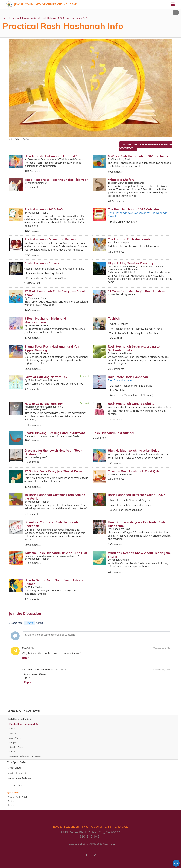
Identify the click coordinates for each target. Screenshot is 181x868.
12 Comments (33, 487)
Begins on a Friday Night (123, 222)
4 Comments (32, 389)
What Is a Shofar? (121, 180)
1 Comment (99, 438)
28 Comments (116, 479)
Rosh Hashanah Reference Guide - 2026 (137, 495)
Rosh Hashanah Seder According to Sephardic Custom (134, 348)
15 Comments (116, 252)
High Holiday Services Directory (131, 263)
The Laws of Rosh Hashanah (129, 239)
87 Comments (33, 425)
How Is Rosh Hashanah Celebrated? (50, 156)
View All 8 (116, 338)
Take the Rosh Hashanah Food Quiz (134, 471)
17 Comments (33, 338)
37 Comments (33, 255)
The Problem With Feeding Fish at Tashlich (134, 334)
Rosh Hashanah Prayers (42, 263)
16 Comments (33, 231)
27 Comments (33, 563)
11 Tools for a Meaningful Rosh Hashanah (138, 291)
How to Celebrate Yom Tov (43, 404)
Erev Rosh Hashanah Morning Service (131, 386)
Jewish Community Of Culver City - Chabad (46, 4)
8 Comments (115, 172)
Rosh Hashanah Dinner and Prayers (50, 239)
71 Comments (116, 420)
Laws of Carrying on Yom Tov (46, 377)
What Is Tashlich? (119, 324)
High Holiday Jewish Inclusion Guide (134, 450)
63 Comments (116, 201)
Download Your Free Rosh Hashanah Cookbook (146, 146)
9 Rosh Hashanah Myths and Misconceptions (45, 320)
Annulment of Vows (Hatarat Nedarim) (131, 395)
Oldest (40, 623)
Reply (26, 658)
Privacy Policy (109, 844)
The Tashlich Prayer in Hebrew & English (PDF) (136, 329)
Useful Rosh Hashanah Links (126, 510)
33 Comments (116, 369)
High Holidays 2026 (52, 18)
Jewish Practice (11, 18)
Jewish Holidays (30, 18)
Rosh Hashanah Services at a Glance (47, 278)
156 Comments (33, 172)
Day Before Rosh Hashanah (128, 377)
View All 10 (33, 283)
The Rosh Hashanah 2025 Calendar (134, 209)
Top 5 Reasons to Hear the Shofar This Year (56, 180)
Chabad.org (83, 844)
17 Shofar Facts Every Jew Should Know (53, 471)
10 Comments (33, 440)
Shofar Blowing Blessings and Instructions (55, 433)
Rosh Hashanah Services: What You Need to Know (55, 269)
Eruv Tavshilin (117, 391)
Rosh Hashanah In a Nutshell (113, 433)
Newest (30, 623)
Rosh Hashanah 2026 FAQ (43, 209)
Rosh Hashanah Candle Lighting (131, 404)
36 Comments (33, 311)
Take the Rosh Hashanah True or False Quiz (56, 553)
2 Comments (32, 187)
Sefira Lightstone (22, 139)
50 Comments (33, 545)
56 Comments (33, 369)
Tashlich (114, 318)
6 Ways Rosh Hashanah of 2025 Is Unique (138, 156)
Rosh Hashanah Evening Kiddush (45, 274)
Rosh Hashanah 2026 (77, 18)
